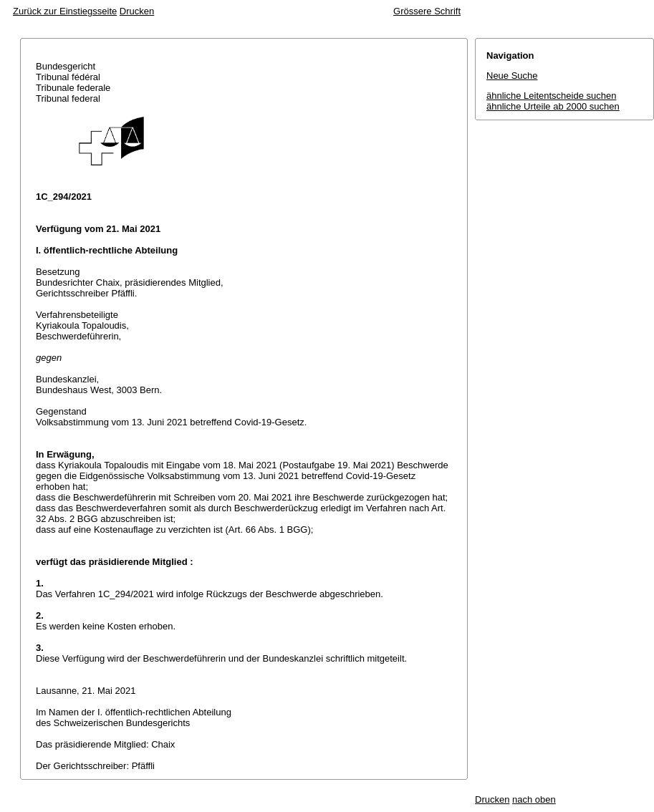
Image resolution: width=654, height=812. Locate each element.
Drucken (137, 11)
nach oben (534, 799)
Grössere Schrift (427, 11)
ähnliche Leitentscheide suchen (551, 96)
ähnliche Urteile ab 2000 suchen (553, 106)
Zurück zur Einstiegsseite (65, 11)
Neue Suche (512, 76)
